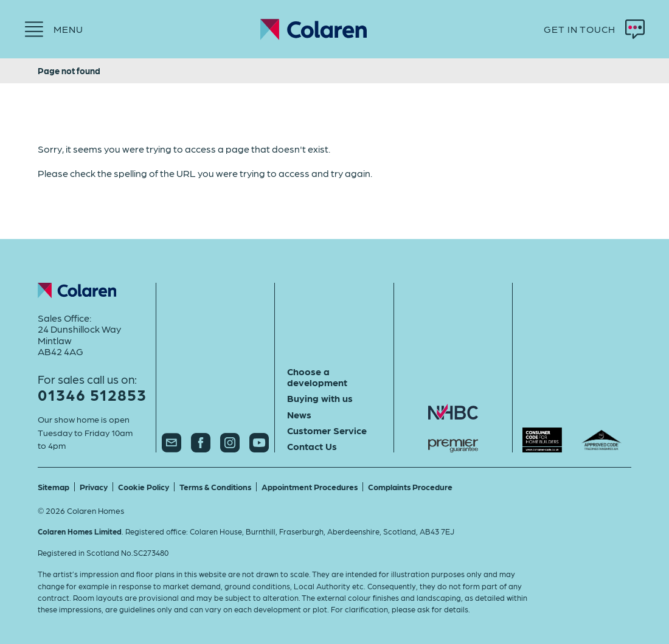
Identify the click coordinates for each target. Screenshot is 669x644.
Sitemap (54, 486)
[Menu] (54, 29)
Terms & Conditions (215, 486)
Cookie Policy (144, 486)
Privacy (94, 486)
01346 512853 (92, 394)
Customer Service (327, 431)
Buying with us (320, 398)
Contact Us (312, 446)
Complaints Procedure (410, 486)
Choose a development (317, 377)
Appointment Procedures (310, 486)
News (299, 415)
